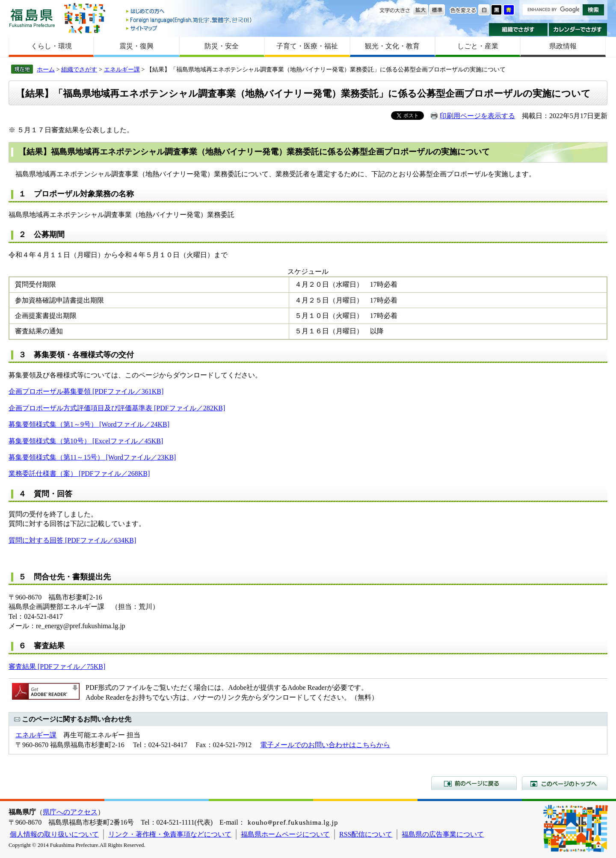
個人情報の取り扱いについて (54, 834)
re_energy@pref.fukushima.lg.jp (81, 626)
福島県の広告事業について (443, 834)
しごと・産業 (478, 46)
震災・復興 (136, 46)
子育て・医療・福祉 (307, 46)
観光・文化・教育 (392, 46)
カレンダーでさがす (578, 30)
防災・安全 (222, 46)
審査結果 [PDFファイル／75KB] (57, 667)
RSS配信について (366, 834)
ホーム (46, 69)
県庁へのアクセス (70, 812)
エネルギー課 (122, 69)
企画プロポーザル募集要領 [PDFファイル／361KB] (86, 391)
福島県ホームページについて (285, 834)
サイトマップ (190, 28)
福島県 (32, 18)
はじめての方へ (190, 12)
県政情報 (563, 46)
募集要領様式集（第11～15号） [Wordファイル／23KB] (92, 457)
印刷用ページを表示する (477, 116)
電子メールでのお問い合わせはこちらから (325, 745)
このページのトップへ (565, 783)
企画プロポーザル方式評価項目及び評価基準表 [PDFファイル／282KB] (117, 408)
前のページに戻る (474, 783)
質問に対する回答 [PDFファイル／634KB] (72, 540)
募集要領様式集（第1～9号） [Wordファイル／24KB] (89, 424)
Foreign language (190, 20)
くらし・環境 (51, 46)
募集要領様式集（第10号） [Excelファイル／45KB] (86, 441)
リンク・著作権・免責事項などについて (170, 834)
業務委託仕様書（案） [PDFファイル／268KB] (79, 474)
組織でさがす (518, 30)
